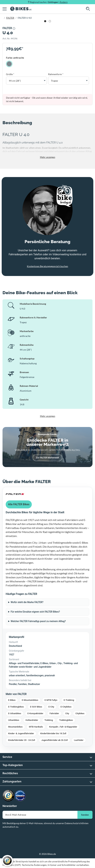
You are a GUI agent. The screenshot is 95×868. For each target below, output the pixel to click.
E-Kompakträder (35, 713)
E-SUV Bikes (36, 707)
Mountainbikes (15, 727)
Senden (85, 815)
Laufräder (79, 740)
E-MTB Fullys (51, 700)
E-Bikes (12, 700)
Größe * (10, 74)
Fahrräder (54, 713)
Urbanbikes (14, 720)
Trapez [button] (54, 81)
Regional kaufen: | (49, 2)
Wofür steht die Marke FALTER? (27, 602)
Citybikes (80, 713)
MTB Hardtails (36, 727)
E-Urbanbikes (15, 713)
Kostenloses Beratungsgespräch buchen (47, 266)
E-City (51, 707)
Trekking (49, 720)
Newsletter (10, 806)
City (67, 713)
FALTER (10, 18)
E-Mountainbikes (30, 700)
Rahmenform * (56, 74)
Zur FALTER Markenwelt (47, 458)
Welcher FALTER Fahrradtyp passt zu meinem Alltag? (38, 621)
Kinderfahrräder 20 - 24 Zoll (22, 740)
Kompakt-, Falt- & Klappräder (63, 727)
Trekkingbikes (66, 720)
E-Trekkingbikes (16, 707)
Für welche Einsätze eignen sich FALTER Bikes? (35, 612)
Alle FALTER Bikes (19, 504)
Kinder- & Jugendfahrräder (21, 733)
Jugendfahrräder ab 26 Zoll (55, 740)
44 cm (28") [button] (15, 81)
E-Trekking (69, 700)
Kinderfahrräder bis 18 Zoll (53, 733)
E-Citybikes (66, 707)
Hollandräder (32, 720)
